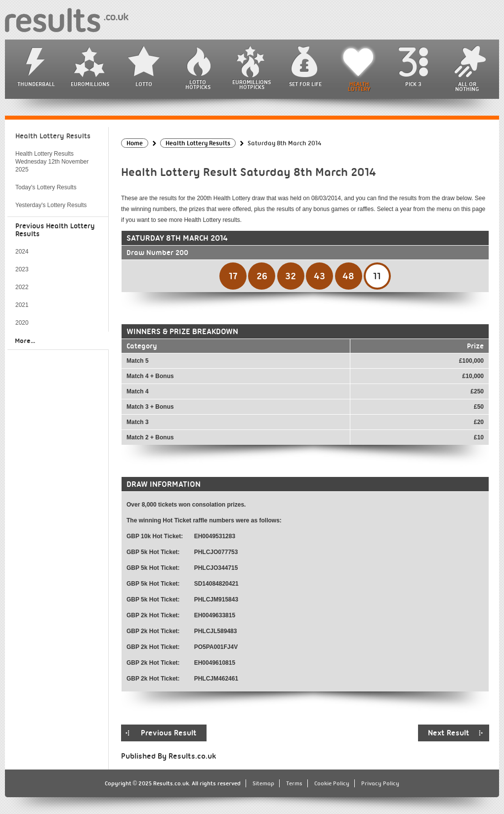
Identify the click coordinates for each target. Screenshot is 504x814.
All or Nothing (467, 86)
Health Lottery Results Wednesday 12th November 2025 (52, 162)
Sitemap (263, 783)
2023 (22, 269)
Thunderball (36, 84)
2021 (22, 305)
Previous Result (169, 733)
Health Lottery (359, 86)
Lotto (144, 84)
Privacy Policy (380, 783)
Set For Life (305, 84)
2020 (22, 323)
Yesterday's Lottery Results (51, 205)
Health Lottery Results (53, 136)
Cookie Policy (332, 783)
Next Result (449, 733)
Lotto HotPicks (198, 85)
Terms (294, 783)
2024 (22, 252)
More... (25, 341)
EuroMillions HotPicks (252, 85)
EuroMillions (90, 84)
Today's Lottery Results (46, 187)
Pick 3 (413, 84)
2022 (22, 287)
